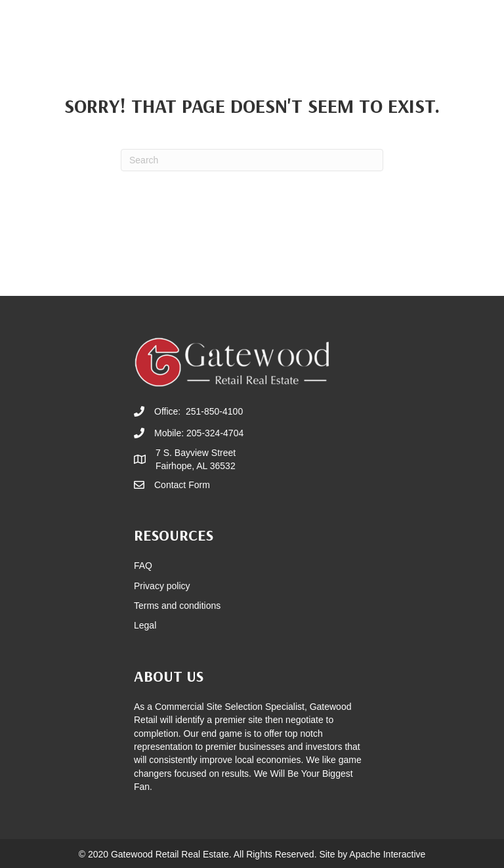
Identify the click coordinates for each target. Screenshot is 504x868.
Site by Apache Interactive (372, 854)
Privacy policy (162, 586)
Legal (145, 625)
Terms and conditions (177, 606)
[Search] (252, 160)
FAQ (143, 566)
